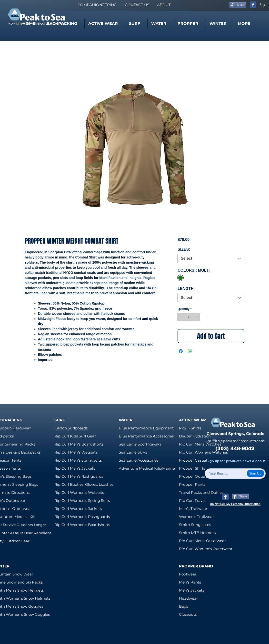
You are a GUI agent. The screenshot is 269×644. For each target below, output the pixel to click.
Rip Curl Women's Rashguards (82, 517)
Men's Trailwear (193, 509)
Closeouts (188, 614)
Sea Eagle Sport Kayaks (140, 444)
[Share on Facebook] (181, 351)
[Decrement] (181, 317)
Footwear (188, 574)
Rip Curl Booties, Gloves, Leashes (84, 484)
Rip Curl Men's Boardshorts (79, 444)
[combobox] (211, 258)
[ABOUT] (164, 5)
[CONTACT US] (137, 5)
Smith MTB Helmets (197, 533)
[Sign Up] (255, 473)
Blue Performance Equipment (146, 428)
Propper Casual (193, 460)
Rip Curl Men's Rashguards (79, 476)
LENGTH (186, 289)
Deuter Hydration (195, 436)
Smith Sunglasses (195, 525)
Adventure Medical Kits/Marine (147, 468)
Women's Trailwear (196, 517)
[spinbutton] (189, 317)
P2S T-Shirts (190, 428)
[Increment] (197, 317)
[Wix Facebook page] (253, 5)
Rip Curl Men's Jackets (75, 468)
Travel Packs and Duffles (201, 492)
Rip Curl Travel (192, 500)
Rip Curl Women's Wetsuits (79, 492)
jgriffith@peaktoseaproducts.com (235, 441)
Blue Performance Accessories (146, 436)
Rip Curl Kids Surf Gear (75, 436)
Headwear (188, 598)
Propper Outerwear (197, 476)
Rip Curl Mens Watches (200, 444)
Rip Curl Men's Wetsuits (76, 452)
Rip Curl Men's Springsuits (78, 460)
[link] (262, 5)
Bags (184, 606)
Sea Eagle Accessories (139, 460)
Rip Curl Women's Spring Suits (82, 500)
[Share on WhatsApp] (190, 351)
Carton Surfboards (71, 428)
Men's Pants (190, 582)
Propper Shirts (192, 468)
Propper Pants (192, 484)
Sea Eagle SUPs (133, 452)
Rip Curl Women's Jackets (78, 509)
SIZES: (184, 249)
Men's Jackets (192, 590)
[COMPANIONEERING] (97, 5)
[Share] (238, 5)
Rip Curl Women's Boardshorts (82, 525)
